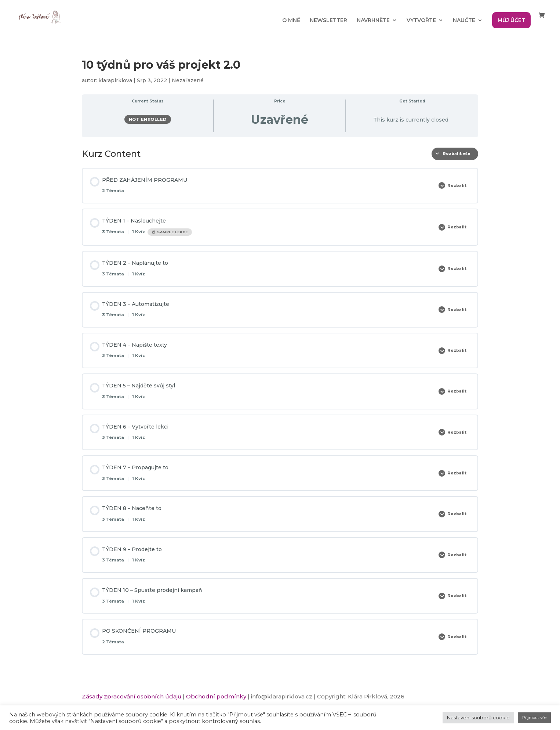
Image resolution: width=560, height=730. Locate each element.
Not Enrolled (148, 119)
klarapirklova (115, 80)
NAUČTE (464, 21)
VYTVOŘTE (421, 21)
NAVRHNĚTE (373, 21)
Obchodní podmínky (216, 696)
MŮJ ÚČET (511, 20)
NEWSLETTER (328, 21)
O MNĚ (291, 21)
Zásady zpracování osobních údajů (132, 696)
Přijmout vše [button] (534, 718)
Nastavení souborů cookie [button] (478, 718)
